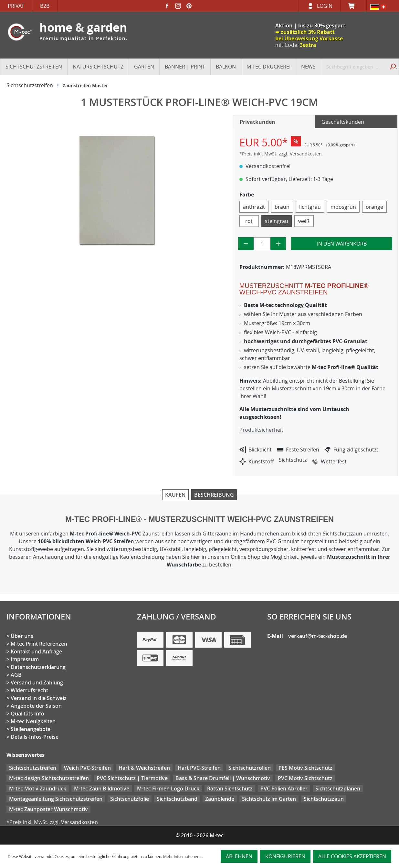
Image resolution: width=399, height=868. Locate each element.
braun (282, 207)
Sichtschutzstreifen (33, 768)
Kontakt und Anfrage (36, 651)
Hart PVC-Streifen (199, 768)
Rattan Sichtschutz (230, 789)
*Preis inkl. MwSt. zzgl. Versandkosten (281, 154)
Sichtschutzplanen (338, 789)
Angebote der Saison (36, 706)
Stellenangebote (31, 729)
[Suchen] (392, 67)
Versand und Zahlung (37, 683)
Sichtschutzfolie (130, 799)
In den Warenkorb (342, 244)
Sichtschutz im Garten (269, 799)
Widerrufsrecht (29, 690)
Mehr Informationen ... (183, 856)
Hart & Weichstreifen (144, 768)
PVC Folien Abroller (284, 789)
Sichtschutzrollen (250, 768)
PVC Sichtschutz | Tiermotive (132, 778)
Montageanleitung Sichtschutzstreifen (56, 799)
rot (249, 221)
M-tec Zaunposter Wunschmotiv (48, 809)
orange (374, 207)
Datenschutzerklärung (38, 667)
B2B (45, 6)
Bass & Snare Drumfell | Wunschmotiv (223, 778)
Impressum (25, 659)
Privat (16, 6)
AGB (16, 675)
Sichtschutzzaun (324, 799)
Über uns (22, 636)
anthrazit (254, 207)
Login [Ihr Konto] (325, 6)
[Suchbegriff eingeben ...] (353, 67)
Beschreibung (214, 495)
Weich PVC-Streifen (87, 768)
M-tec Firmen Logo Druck (168, 789)
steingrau (277, 221)
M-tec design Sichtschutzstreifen (49, 778)
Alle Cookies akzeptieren (352, 856)
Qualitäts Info (27, 714)
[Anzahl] (262, 244)
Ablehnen (239, 856)
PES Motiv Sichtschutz (305, 768)
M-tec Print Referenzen (39, 644)
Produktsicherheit (261, 430)
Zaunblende (220, 799)
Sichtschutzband (177, 799)
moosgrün (343, 207)
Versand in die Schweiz (39, 698)
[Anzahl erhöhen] (278, 244)
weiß (304, 221)
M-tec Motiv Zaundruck (38, 789)
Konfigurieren (285, 856)
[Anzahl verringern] (246, 244)
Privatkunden (257, 122)
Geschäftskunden (343, 122)
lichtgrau (310, 207)
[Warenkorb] (353, 6)
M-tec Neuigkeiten (33, 721)
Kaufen (175, 495)
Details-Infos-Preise (35, 737)
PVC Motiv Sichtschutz (305, 778)
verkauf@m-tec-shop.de (318, 636)
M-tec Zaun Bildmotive (102, 789)
